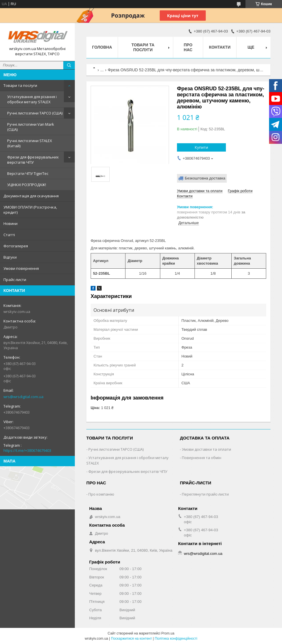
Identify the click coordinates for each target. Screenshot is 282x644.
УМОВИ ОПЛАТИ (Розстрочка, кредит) (30, 210)
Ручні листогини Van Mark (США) (31, 127)
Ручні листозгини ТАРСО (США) (35, 113)
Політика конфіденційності (176, 639)
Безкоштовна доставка (205, 178)
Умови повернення (21, 268)
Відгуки (10, 257)
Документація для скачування (31, 196)
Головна (102, 47)
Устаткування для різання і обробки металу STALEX (32, 99)
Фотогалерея (16, 246)
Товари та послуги (20, 85)
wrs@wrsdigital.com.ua (23, 397)
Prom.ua (168, 633)
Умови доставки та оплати (206, 449)
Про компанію (101, 494)
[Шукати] (69, 65)
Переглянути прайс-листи (205, 494)
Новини (11, 223)
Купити (201, 147)
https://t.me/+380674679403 (27, 450)
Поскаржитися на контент (132, 639)
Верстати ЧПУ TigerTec (28, 173)
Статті (9, 235)
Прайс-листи (15, 280)
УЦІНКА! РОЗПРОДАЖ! (27, 185)
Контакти (220, 47)
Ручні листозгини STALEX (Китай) (30, 143)
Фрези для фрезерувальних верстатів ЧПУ (33, 160)
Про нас (188, 47)
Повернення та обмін (202, 458)
